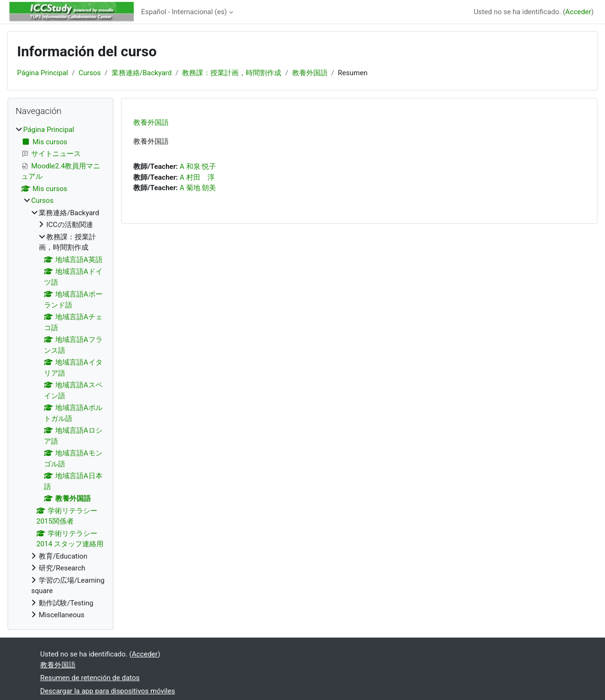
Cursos (90, 73)
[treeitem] (60, 372)
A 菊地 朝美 (198, 188)
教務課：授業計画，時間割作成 (232, 73)
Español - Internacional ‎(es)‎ (184, 12)
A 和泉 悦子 (198, 166)
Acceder (578, 12)
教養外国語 (310, 73)
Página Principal (43, 73)
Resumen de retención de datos (90, 678)
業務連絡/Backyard (142, 73)
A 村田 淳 (197, 177)
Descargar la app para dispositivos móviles (108, 691)
